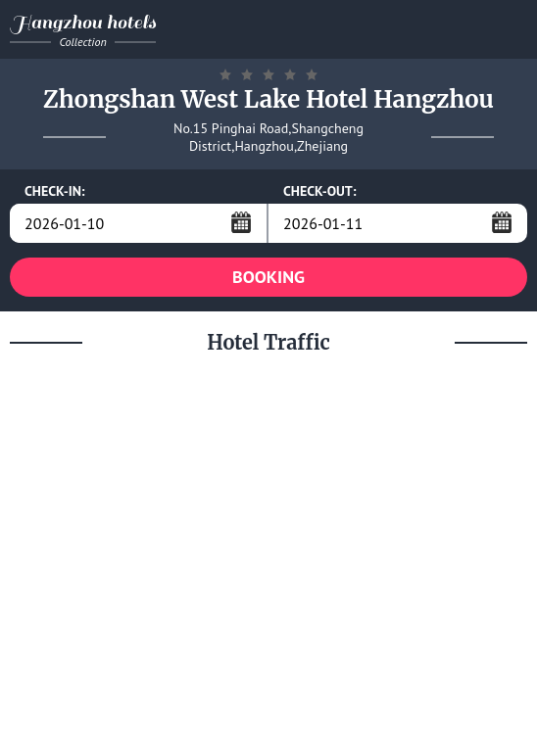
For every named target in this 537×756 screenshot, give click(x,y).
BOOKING (268, 277)
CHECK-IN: (55, 191)
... (241, 222)
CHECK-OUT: (320, 191)
